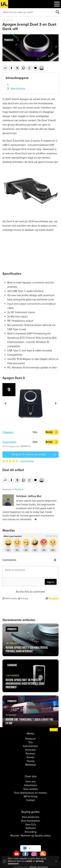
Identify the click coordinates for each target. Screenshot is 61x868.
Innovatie (30, 748)
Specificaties (18, 89)
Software (31, 826)
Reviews (30, 751)
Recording (31, 830)
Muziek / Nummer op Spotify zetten (31, 834)
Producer (30, 736)
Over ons (30, 779)
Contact (30, 798)
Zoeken (58, 12)
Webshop (30, 763)
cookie (29, 861)
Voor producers (30, 815)
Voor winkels (31, 787)
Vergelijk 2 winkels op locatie (29, 455)
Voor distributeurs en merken (30, 791)
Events (30, 755)
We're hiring (30, 794)
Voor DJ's (31, 822)
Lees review (27, 461)
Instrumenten (30, 744)
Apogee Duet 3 (14, 378)
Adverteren (30, 783)
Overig (30, 759)
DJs (31, 740)
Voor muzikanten (30, 818)
